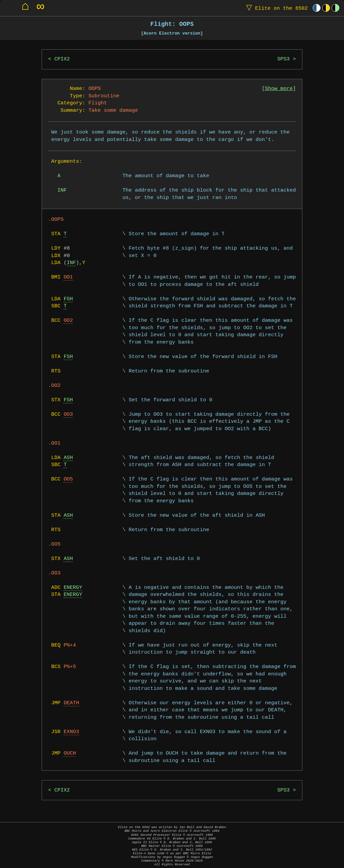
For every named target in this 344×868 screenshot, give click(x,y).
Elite (275, 8)
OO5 (68, 479)
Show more (279, 89)
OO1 (68, 277)
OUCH (70, 753)
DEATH (71, 703)
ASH (68, 458)
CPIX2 (62, 59)
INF (72, 263)
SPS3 (283, 59)
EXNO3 (71, 732)
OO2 (68, 321)
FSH (68, 299)
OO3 (68, 415)
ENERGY (73, 588)
